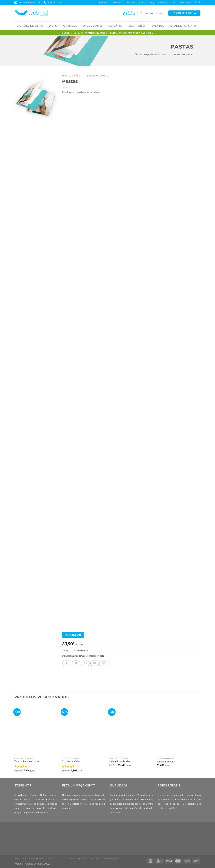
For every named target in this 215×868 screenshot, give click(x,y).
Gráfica (77, 76)
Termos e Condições (107, 859)
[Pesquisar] (141, 13)
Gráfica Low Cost (167, 2)
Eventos (159, 26)
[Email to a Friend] (85, 663)
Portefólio (117, 2)
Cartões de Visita (30, 26)
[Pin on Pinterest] (95, 663)
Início (66, 76)
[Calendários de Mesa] (131, 729)
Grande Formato (184, 26)
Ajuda (142, 2)
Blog (152, 2)
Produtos (103, 2)
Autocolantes (92, 26)
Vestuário (116, 26)
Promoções (186, 2)
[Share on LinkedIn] (104, 663)
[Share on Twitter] (76, 663)
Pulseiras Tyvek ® (166, 761)
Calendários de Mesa (120, 761)
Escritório (138, 26)
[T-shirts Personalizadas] (36, 729)
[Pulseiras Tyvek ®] (179, 729)
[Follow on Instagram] (199, 2)
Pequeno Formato (97, 76)
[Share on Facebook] (67, 663)
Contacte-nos (77, 804)
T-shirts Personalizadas (27, 761)
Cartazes (70, 26)
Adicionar (73, 635)
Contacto (131, 2)
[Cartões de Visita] (84, 729)
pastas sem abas (96, 656)
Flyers (53, 26)
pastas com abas (80, 656)
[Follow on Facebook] (196, 2)
